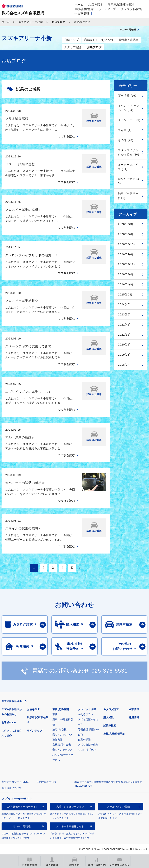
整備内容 (57, 740)
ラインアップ (107, 9)
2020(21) (124, 345)
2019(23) (124, 355)
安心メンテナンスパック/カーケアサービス (63, 755)
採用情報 (134, 717)
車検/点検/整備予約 (114, 734)
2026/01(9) (126, 284)
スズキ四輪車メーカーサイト (22, 807)
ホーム (79, 5)
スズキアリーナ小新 (31, 22)
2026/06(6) (126, 234)
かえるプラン (86, 714)
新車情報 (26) (127, 96)
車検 (55, 714)
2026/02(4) (126, 274)
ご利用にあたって (47, 782)
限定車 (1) (125, 130)
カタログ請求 (111, 709)
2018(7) (123, 365)
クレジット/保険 (131, 9)
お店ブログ (58, 22)
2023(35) (124, 314)
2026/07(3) (126, 224)
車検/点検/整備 (84, 9)
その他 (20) (126, 140)
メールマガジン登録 (118, 807)
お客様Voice (9, 722)
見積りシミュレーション (70, 807)
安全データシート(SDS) (15, 782)
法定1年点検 (59, 729)
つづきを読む (66, 136)
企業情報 (134, 709)
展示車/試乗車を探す (121, 5)
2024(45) (124, 304)
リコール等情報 (22, 826)
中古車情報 (82, 13)
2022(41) (124, 325)
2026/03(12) (126, 264)
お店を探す (96, 5)
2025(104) (125, 295)
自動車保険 (84, 740)
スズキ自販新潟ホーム (14, 701)
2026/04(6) (126, 254)
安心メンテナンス (62, 735)
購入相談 (108, 717)
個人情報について (12, 788)
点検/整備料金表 (62, 745)
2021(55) (124, 335)
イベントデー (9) (129, 120)
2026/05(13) (126, 244)
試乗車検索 (110, 726)
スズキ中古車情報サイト (70, 826)
